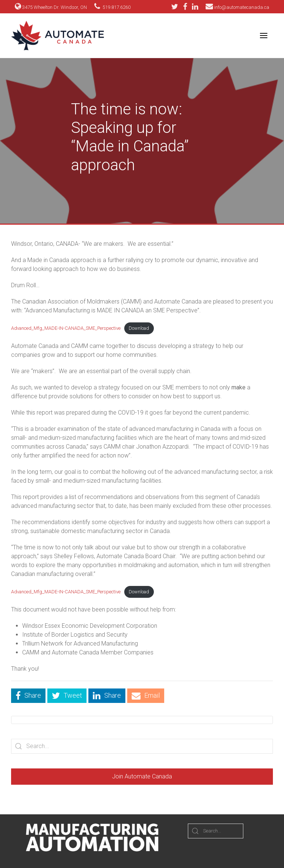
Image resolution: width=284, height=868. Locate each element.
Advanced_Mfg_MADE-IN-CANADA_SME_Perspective (66, 328)
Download (139, 328)
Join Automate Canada (142, 776)
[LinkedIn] (195, 7)
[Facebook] (187, 7)
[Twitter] (177, 7)
